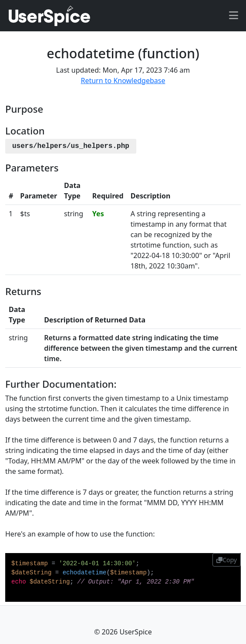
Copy (227, 560)
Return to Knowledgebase (123, 80)
